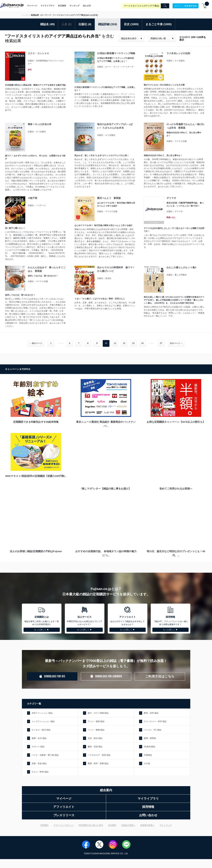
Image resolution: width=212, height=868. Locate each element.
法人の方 (87, 6)
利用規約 (44, 825)
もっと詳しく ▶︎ (42, 630)
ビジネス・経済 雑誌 (41, 730)
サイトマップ (166, 825)
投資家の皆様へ (148, 825)
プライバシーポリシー (64, 825)
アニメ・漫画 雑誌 (96, 721)
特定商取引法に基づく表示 (91, 825)
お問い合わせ (148, 815)
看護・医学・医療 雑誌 (98, 763)
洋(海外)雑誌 (150, 747)
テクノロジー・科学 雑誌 (155, 721)
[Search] (165, 6)
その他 (147, 763)
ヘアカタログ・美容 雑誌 (99, 755)
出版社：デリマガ (175, 211)
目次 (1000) (131, 24)
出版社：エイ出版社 (176, 61)
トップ (25, 15)
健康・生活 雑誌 (39, 738)
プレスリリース (64, 815)
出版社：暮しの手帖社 (177, 275)
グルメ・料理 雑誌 (40, 772)
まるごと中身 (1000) (159, 24)
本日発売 (62, 6)
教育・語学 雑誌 (151, 713)
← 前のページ (36, 343)
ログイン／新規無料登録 (186, 6)
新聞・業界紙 (150, 738)
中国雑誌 (148, 755)
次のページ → (176, 343)
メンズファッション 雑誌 (43, 721)
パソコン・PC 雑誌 (153, 730)
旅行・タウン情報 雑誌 (98, 713)
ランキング (74, 6)
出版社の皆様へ (128, 825)
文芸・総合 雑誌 (95, 738)
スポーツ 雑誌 (38, 747)
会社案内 (112, 825)
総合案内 (106, 790)
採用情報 (148, 807)
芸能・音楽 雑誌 (39, 763)
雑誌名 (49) (47, 24)
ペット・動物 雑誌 (96, 730)
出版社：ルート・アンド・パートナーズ (115, 67)
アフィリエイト (64, 807)
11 (115, 343)
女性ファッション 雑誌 (42, 713)
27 (161, 343)
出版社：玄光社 (104, 278)
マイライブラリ (47, 6)
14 (142, 343)
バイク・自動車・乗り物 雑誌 (45, 755)
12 (124, 343)
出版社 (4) (85, 24)
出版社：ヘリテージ (37, 205)
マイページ (32, 6)
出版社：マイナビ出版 (177, 141)
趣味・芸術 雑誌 (95, 747)
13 (133, 343)
